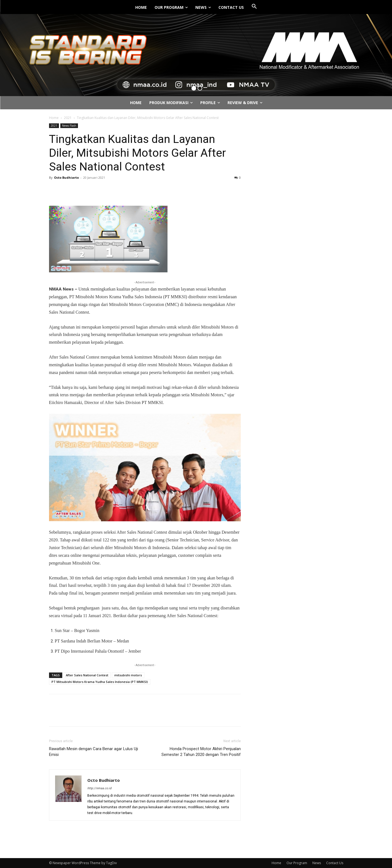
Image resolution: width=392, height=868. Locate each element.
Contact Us (335, 863)
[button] (254, 7)
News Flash (69, 126)
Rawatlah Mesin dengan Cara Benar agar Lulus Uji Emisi (94, 752)
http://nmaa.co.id (99, 788)
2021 (68, 118)
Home (54, 118)
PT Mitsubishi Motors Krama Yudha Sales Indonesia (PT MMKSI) (100, 682)
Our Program (297, 863)
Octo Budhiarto (66, 177)
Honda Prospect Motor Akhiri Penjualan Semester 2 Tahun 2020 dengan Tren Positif (201, 752)
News (317, 863)
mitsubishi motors (128, 675)
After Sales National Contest (87, 675)
